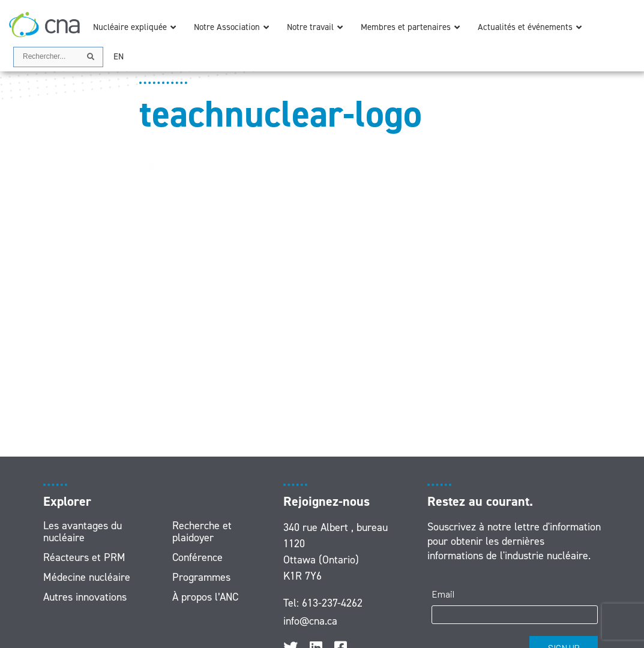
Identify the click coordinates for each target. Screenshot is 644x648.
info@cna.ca (310, 621)
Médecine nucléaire (87, 577)
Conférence (197, 557)
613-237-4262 (332, 603)
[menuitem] (119, 57)
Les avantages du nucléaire (83, 532)
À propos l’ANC (205, 597)
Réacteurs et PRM (84, 557)
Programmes (201, 577)
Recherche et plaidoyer (202, 532)
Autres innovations (85, 597)
